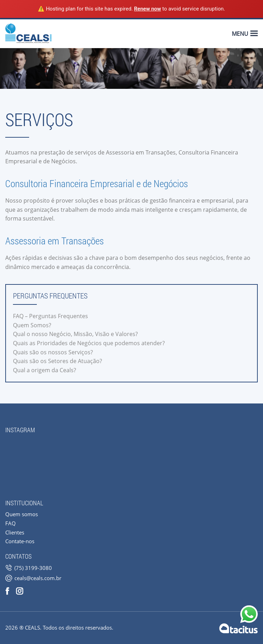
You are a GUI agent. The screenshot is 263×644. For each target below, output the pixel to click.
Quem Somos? (32, 325)
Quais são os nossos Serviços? (53, 352)
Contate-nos (20, 541)
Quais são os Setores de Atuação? (58, 361)
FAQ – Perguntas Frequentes (50, 316)
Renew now (147, 9)
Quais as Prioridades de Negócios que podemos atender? (89, 343)
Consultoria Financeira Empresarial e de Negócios (97, 183)
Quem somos (22, 514)
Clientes (15, 532)
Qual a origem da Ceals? (45, 370)
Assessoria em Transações (55, 241)
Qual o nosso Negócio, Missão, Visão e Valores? (75, 334)
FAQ (11, 523)
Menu (240, 34)
